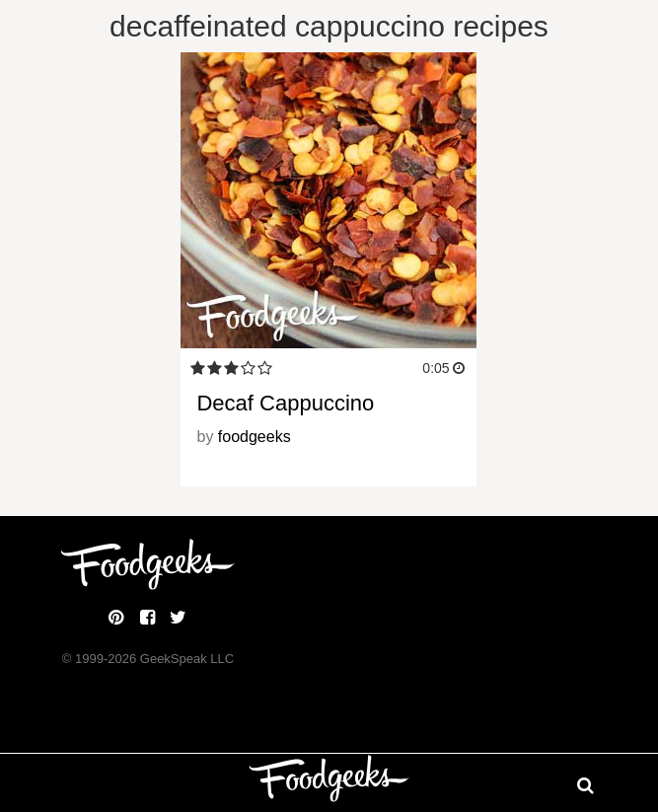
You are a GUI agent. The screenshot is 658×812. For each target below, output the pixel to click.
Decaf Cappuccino (285, 403)
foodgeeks (255, 437)
